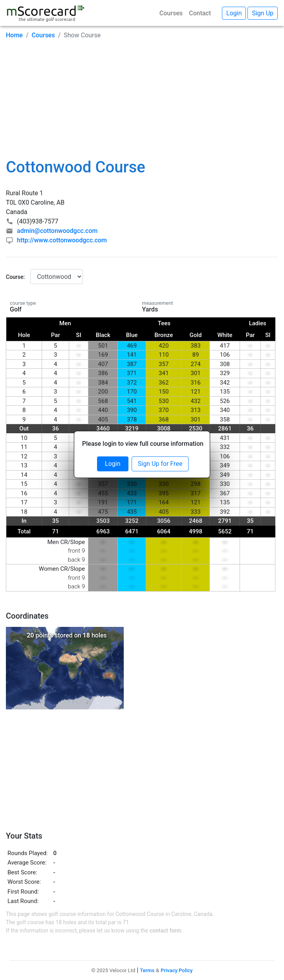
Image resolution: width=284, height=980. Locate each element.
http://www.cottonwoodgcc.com (62, 240)
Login (113, 464)
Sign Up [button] (263, 13)
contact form (166, 931)
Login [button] (234, 13)
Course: (15, 277)
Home (14, 35)
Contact (200, 13)
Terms (147, 970)
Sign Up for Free (160, 464)
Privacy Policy (177, 970)
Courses (171, 13)
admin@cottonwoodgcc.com (57, 231)
